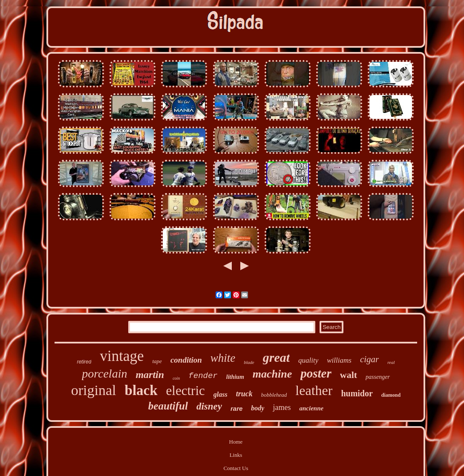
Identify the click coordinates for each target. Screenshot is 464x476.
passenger (378, 377)
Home (236, 442)
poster (316, 373)
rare (236, 408)
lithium (235, 377)
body (258, 408)
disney (209, 406)
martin (150, 375)
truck (244, 394)
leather (314, 390)
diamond (391, 395)
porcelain (104, 374)
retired (84, 362)
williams (339, 360)
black (141, 390)
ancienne (311, 408)
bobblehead (274, 395)
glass (220, 394)
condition (186, 360)
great (276, 357)
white (223, 358)
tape (157, 361)
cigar (369, 359)
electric (186, 391)
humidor (357, 393)
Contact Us (236, 468)
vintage (122, 356)
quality (308, 360)
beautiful (168, 406)
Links (236, 455)
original (94, 390)
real (391, 362)
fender (203, 376)
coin (176, 378)
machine (272, 374)
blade (249, 362)
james (282, 407)
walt (349, 375)
